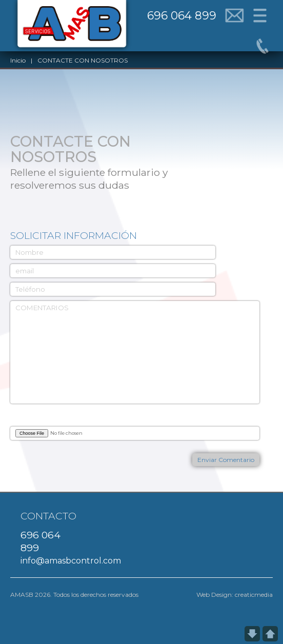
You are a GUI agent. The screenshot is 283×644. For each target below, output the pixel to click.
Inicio (18, 60)
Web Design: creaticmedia (235, 595)
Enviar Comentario (226, 460)
